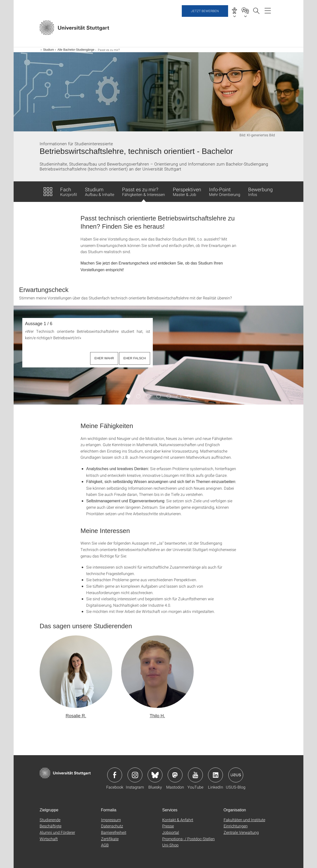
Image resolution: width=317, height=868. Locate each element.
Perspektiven (187, 192)
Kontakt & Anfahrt (178, 820)
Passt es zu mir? (144, 194)
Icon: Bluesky (155, 775)
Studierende (50, 820)
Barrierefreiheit (114, 832)
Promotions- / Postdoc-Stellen (188, 839)
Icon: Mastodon (175, 775)
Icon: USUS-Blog (236, 775)
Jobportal (171, 832)
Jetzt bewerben (205, 28)
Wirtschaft (49, 839)
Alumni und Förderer (57, 832)
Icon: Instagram (135, 775)
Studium (49, 50)
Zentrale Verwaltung (241, 832)
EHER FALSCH (134, 358)
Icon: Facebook (115, 775)
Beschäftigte (51, 826)
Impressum (111, 820)
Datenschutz (112, 826)
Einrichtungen (236, 826)
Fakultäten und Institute (244, 820)
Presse (168, 826)
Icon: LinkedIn (215, 775)
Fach (69, 192)
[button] (76, 677)
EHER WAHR (104, 358)
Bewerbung (260, 192)
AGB (105, 845)
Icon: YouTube (195, 775)
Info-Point (225, 192)
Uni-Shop (170, 845)
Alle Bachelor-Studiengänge (76, 50)
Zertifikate (110, 839)
